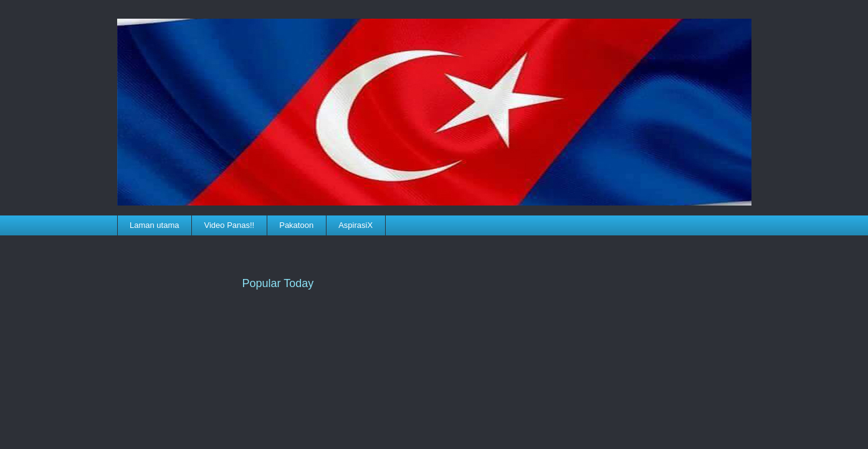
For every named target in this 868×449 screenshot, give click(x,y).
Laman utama (155, 225)
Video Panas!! (230, 225)
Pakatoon (296, 225)
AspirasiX (355, 225)
